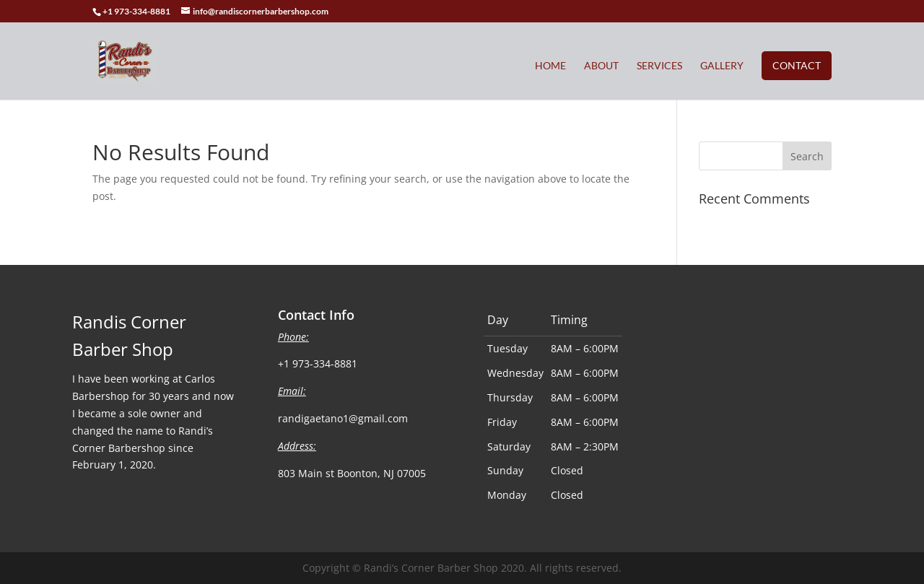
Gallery (722, 66)
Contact (797, 65)
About (601, 66)
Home (550, 66)
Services (659, 66)
